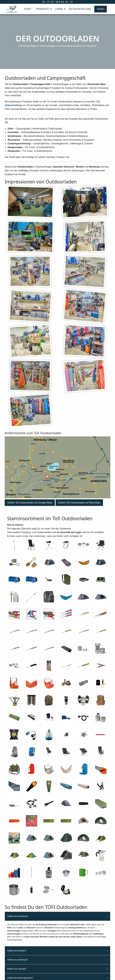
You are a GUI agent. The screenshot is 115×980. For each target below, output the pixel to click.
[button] (30, 503)
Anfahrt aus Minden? (17, 951)
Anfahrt (101, 9)
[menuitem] (28, 9)
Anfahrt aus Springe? (17, 969)
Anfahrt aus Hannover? (18, 916)
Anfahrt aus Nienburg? (17, 960)
